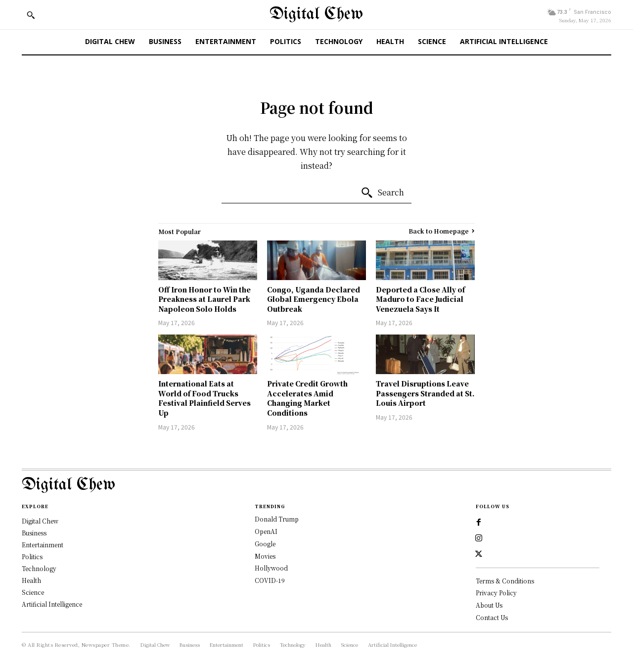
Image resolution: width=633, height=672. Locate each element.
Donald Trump (277, 519)
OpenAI (266, 531)
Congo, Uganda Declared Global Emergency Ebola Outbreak (314, 299)
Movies (265, 556)
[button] (31, 15)
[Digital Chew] (316, 15)
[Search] (382, 193)
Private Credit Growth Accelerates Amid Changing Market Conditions (307, 398)
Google (265, 544)
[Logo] (316, 485)
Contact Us (492, 618)
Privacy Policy (496, 593)
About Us (489, 605)
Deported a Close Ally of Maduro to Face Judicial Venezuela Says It (420, 299)
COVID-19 (270, 580)
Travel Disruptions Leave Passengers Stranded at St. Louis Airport (425, 393)
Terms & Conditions (505, 581)
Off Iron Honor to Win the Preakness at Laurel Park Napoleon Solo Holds (204, 299)
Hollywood (271, 568)
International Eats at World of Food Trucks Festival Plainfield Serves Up (204, 398)
